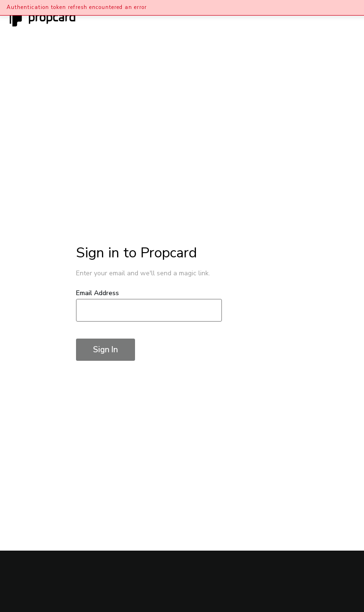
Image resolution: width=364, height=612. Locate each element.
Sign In (106, 350)
